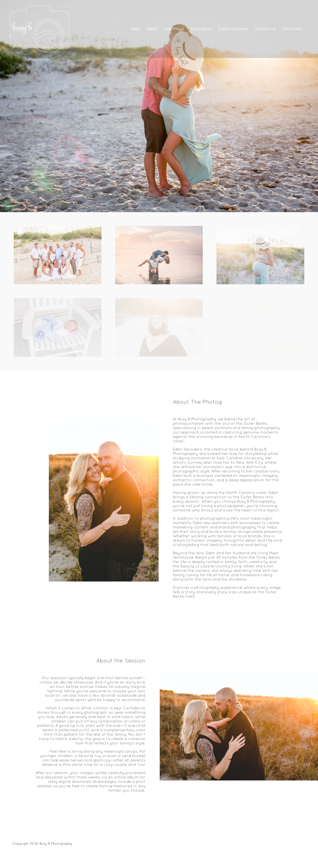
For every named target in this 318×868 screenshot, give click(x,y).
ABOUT (153, 29)
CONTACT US (265, 29)
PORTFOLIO (174, 29)
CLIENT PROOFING (233, 29)
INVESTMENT (201, 29)
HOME (136, 29)
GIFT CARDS (292, 29)
